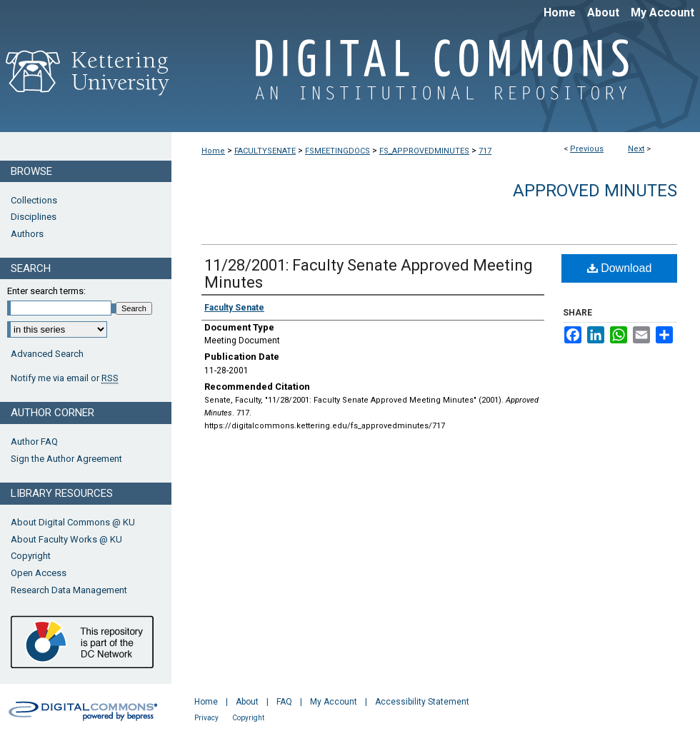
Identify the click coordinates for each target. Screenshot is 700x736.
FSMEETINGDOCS (337, 151)
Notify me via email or (65, 378)
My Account (334, 702)
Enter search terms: (46, 291)
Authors (27, 234)
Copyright (31, 556)
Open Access (39, 573)
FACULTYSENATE (265, 151)
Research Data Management (69, 590)
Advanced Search (47, 354)
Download (620, 268)
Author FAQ (34, 442)
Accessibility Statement (422, 702)
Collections (34, 200)
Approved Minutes (595, 191)
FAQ (284, 702)
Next (636, 149)
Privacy (206, 718)
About (247, 702)
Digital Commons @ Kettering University (436, 77)
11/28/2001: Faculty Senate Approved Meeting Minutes (369, 274)
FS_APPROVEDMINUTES (424, 151)
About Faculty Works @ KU (66, 539)
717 (485, 151)
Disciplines (34, 217)
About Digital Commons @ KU (73, 522)
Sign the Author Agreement (66, 459)
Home (213, 151)
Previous (587, 149)
